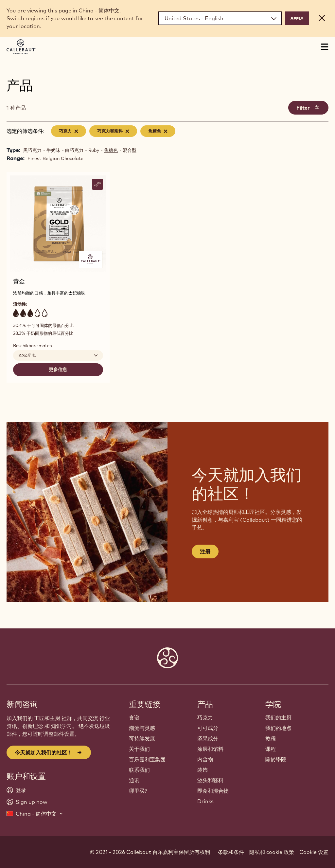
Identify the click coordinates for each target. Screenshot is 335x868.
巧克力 (205, 717)
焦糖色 (111, 150)
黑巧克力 (32, 150)
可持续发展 (142, 738)
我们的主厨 (278, 717)
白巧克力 (74, 150)
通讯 (134, 780)
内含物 (205, 759)
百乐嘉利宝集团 (147, 759)
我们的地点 (278, 728)
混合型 (130, 150)
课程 (271, 749)
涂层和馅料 (210, 749)
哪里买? (138, 791)
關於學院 (276, 759)
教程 (271, 738)
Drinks (205, 801)
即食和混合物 (213, 791)
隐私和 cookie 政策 (272, 852)
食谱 (134, 717)
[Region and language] (220, 18)
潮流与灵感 (142, 728)
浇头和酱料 (210, 780)
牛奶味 (53, 150)
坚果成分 (208, 738)
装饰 (203, 770)
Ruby (94, 150)
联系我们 (139, 770)
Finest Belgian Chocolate (55, 158)
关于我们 (139, 749)
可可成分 (208, 728)
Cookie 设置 (314, 852)
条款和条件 (231, 852)
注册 (205, 552)
